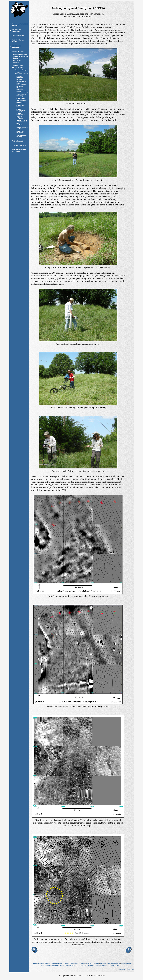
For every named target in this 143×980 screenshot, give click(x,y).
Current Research (18, 52)
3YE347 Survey (22, 98)
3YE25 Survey (21, 103)
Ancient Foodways (20, 54)
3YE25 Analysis (22, 121)
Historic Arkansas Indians (110, 963)
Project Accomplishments (21, 73)
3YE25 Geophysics (21, 110)
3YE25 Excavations (21, 114)
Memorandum (21, 82)
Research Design (21, 70)
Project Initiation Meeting (20, 78)
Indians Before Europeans (17, 31)
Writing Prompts (18, 141)
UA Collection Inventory (21, 95)
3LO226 (16, 63)
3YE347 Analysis (20, 118)
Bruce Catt (17, 60)
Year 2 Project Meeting (21, 136)
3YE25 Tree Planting (21, 106)
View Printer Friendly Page (126, 969)
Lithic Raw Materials (20, 132)
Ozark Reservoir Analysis (22, 128)
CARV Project (18, 67)
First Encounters (18, 36)
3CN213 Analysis (20, 124)
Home (35, 963)
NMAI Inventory (22, 84)
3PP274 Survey (22, 101)
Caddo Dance (18, 65)
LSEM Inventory (22, 92)
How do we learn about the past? (51, 963)
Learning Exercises (19, 145)
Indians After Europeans (16, 47)
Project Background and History (19, 150)
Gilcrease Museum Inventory (20, 88)
